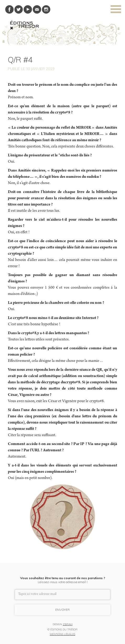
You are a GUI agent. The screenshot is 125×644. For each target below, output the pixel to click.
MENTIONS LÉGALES (63, 634)
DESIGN (63, 625)
